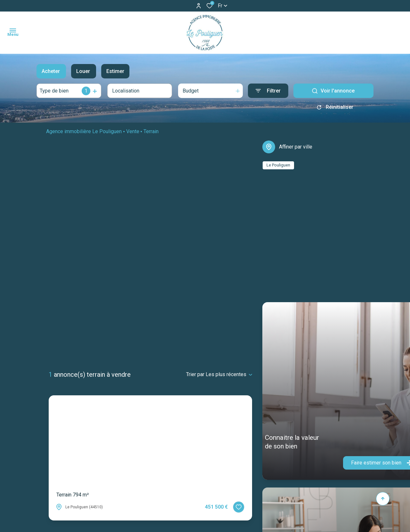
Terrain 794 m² (73, 495)
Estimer (115, 71)
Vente (133, 134)
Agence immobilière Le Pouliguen (84, 134)
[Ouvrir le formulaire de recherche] (268, 91)
